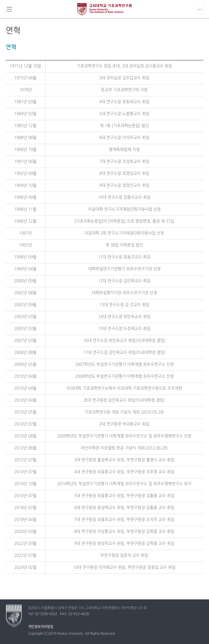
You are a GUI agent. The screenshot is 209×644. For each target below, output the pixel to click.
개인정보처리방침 (41, 627)
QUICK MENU (200, 9)
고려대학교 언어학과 (104, 9)
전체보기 (9, 9)
